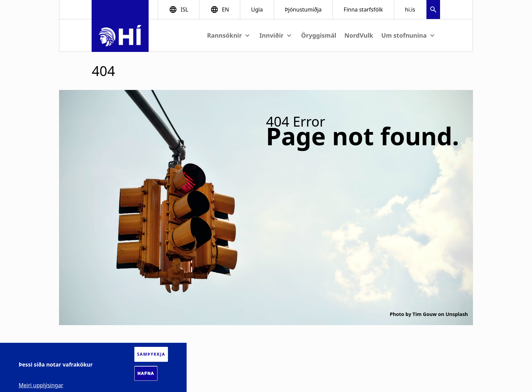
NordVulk (359, 35)
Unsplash (457, 314)
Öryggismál (319, 35)
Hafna (146, 373)
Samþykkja (151, 354)
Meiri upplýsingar (41, 385)
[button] (433, 10)
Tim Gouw (425, 314)
